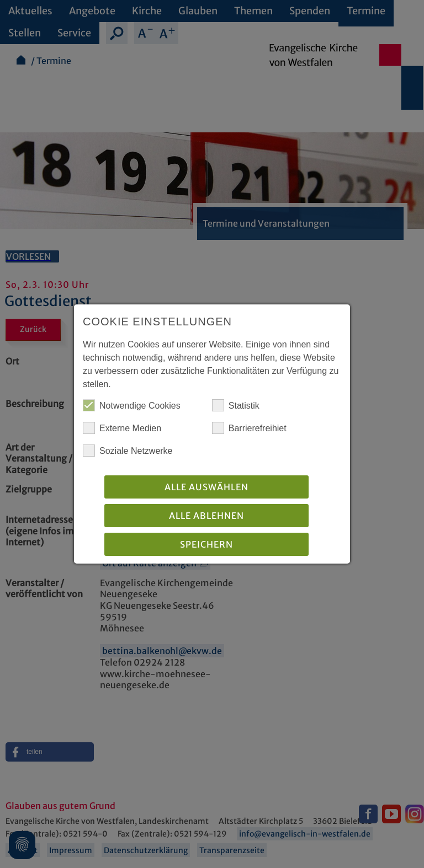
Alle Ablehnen (206, 516)
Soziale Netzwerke (128, 451)
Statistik (236, 405)
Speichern (206, 544)
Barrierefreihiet (249, 428)
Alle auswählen (206, 487)
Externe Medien (122, 428)
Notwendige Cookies (132, 405)
